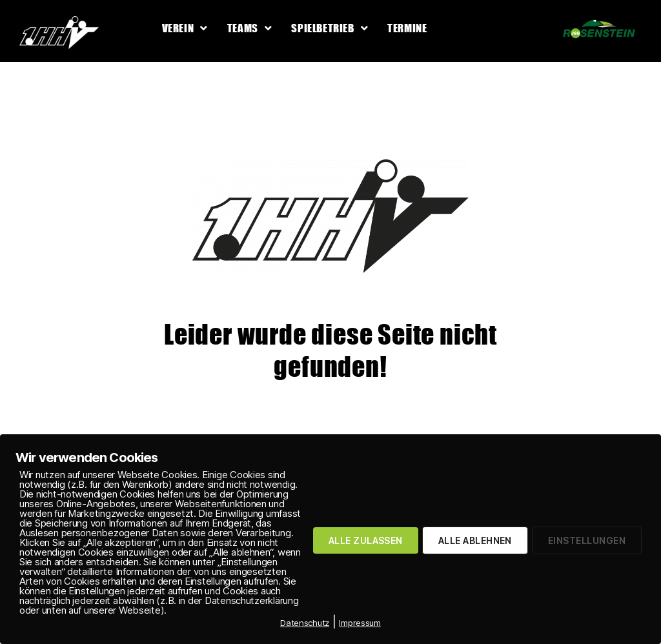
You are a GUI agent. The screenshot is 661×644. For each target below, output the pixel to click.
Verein (185, 28)
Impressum (360, 623)
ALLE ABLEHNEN (475, 540)
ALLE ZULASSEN (366, 540)
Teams (250, 28)
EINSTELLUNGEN (587, 540)
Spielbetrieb (330, 28)
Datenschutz (305, 623)
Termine (407, 28)
